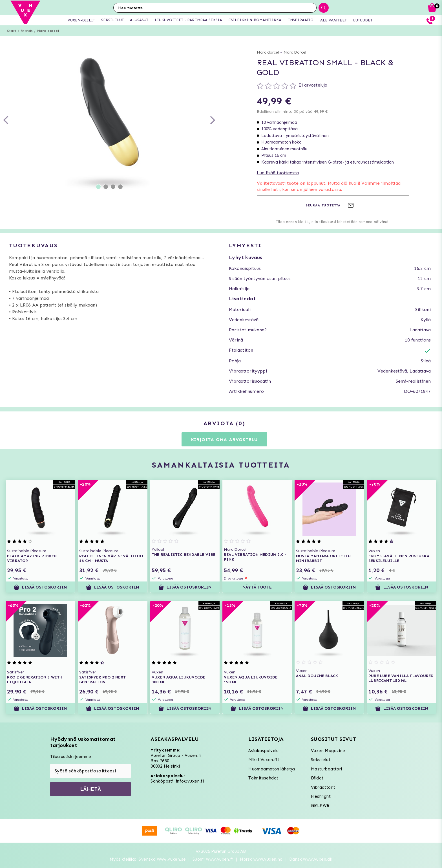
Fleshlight (321, 796)
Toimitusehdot (263, 778)
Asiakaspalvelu (264, 751)
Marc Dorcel (295, 52)
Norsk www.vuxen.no (261, 859)
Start (12, 31)
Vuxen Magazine (328, 751)
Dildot (317, 778)
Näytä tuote (257, 587)
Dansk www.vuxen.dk (311, 859)
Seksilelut (321, 760)
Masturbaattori (327, 769)
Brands (27, 31)
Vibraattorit (323, 787)
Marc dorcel (48, 31)
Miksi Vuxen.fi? (264, 760)
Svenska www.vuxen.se (162, 859)
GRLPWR (320, 806)
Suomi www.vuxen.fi (213, 859)
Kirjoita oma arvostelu (225, 439)
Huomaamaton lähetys (272, 769)
